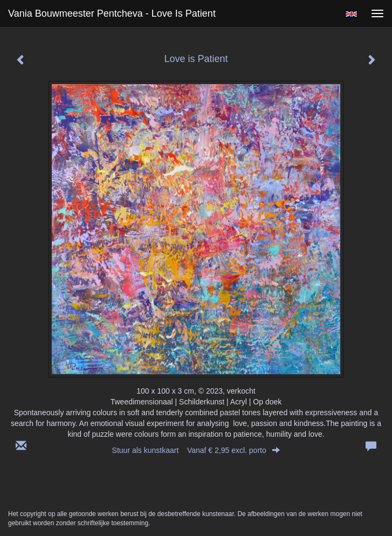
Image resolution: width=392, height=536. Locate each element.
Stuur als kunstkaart (196, 450)
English (351, 14)
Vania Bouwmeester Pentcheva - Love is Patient (112, 13)
